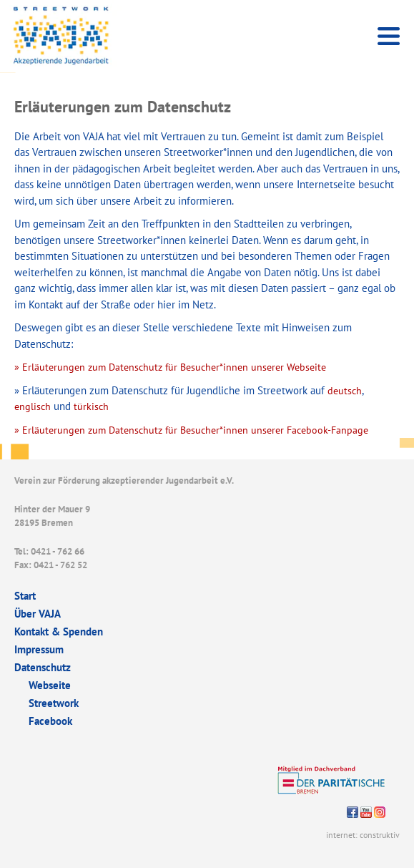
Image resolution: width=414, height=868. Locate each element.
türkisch (91, 406)
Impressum (39, 649)
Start (25, 596)
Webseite (50, 685)
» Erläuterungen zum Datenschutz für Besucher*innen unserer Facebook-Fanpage (191, 430)
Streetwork (54, 703)
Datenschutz (43, 667)
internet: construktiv (363, 835)
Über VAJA (38, 614)
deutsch (343, 391)
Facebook (50, 721)
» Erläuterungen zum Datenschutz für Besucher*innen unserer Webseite (170, 367)
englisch (33, 406)
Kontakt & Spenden (59, 632)
